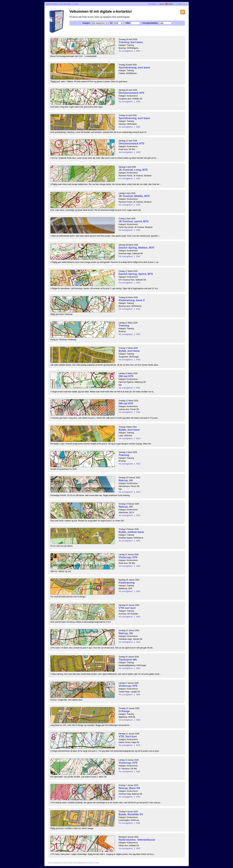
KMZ (138, 51)
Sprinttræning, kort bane (134, 68)
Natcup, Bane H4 (129, 788)
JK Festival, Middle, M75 (134, 196)
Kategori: (86, 23)
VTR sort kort (127, 608)
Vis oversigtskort (126, 51)
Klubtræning (127, 583)
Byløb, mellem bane (131, 532)
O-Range (124, 711)
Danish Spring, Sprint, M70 (136, 274)
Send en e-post (94, 863)
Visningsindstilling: (150, 23)
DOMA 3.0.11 (182, 4)
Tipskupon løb (128, 660)
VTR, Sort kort (128, 737)
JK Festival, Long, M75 (133, 170)
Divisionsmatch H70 (131, 93)
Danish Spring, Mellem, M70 (136, 248)
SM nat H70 (126, 403)
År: (111, 23)
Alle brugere (152, 4)
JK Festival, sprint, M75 (134, 221)
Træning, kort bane (131, 42)
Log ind (76, 4)
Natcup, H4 (126, 480)
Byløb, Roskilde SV (131, 814)
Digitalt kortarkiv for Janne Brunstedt (58, 4)
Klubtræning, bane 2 (132, 300)
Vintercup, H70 (128, 557)
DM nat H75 (126, 376)
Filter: (128, 23)
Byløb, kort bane (129, 351)
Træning (124, 326)
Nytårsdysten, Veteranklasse (137, 840)
